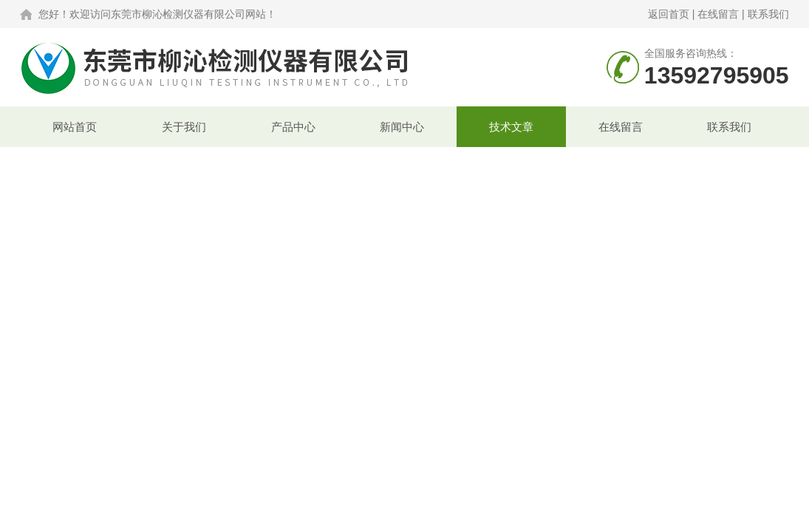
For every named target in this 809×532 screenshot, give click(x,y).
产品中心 (293, 127)
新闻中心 (402, 127)
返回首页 (669, 14)
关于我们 (184, 127)
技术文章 (511, 127)
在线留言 (718, 14)
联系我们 (768, 14)
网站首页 (75, 127)
